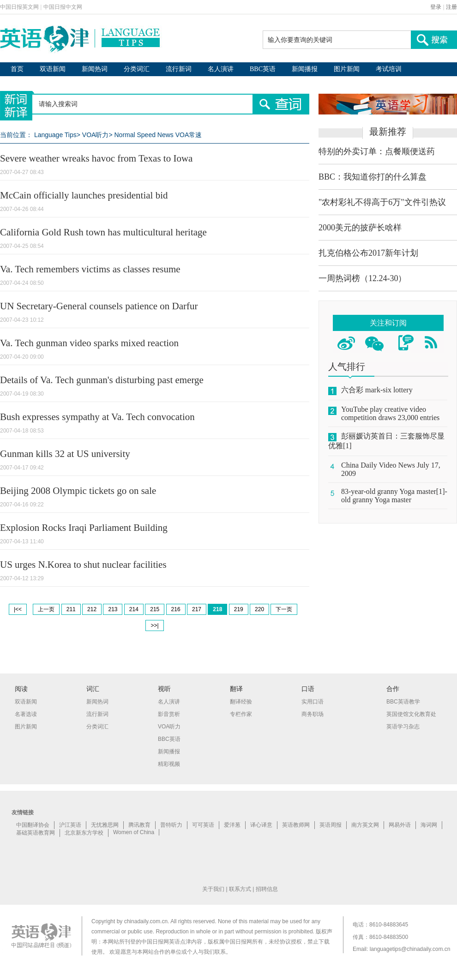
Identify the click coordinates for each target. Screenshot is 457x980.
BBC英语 (263, 69)
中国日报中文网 (63, 7)
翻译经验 (241, 702)
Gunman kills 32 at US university (65, 454)
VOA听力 (96, 135)
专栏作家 (241, 714)
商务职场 (313, 714)
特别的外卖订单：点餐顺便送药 (377, 151)
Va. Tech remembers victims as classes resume (90, 269)
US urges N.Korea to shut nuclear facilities (83, 565)
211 (71, 609)
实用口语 (313, 702)
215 (155, 609)
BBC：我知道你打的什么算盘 (373, 177)
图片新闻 (347, 69)
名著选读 (26, 714)
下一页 (284, 609)
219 (239, 609)
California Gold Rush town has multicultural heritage (103, 232)
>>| (154, 625)
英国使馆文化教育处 (411, 714)
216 (176, 609)
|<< (18, 609)
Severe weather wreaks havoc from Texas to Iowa (96, 158)
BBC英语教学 (403, 702)
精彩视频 (169, 764)
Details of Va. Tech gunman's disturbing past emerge (102, 380)
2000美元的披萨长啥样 (360, 228)
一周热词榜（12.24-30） (363, 278)
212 (92, 609)
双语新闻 (53, 69)
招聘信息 (267, 889)
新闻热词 (95, 69)
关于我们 (213, 889)
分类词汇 (137, 69)
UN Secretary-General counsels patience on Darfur (99, 306)
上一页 (46, 609)
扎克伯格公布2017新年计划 (368, 253)
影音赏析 (169, 714)
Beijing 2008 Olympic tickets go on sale (78, 491)
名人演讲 (221, 69)
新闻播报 (305, 69)
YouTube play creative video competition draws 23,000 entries (390, 413)
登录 (436, 7)
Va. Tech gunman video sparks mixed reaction (89, 343)
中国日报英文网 (19, 7)
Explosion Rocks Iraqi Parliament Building (84, 528)
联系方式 (240, 889)
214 (134, 609)
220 (259, 609)
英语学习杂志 (403, 727)
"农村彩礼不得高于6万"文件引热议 (382, 202)
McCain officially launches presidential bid (84, 195)
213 (113, 609)
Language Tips (55, 135)
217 (197, 609)
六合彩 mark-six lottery (377, 390)
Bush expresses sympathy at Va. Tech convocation (97, 417)
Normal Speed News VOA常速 (158, 135)
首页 (17, 69)
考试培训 (389, 69)
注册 (451, 7)
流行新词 (179, 69)
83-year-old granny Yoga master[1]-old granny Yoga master (394, 496)
